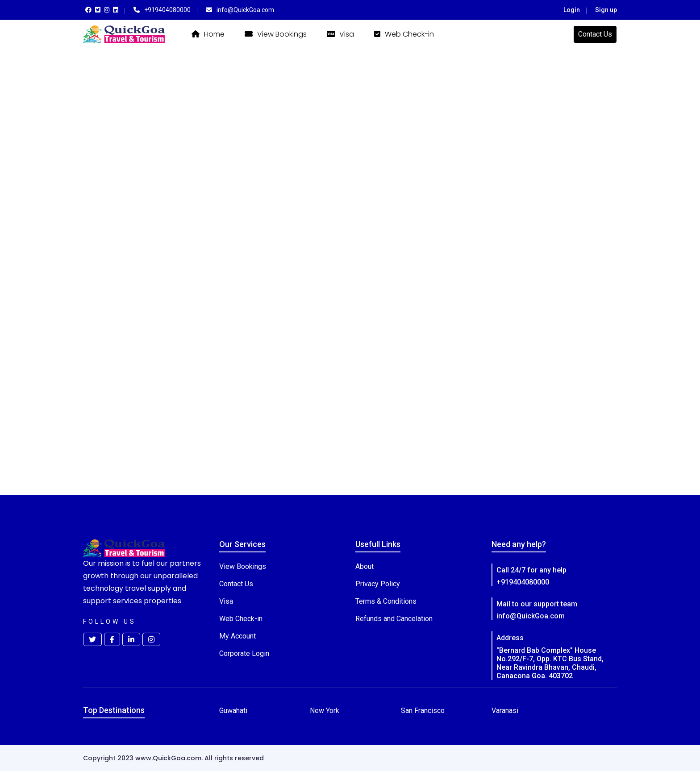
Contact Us (595, 34)
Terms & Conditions (386, 601)
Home (208, 34)
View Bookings (276, 34)
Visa (340, 34)
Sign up (606, 10)
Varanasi (505, 711)
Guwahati (233, 711)
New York (325, 711)
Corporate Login (244, 653)
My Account (237, 636)
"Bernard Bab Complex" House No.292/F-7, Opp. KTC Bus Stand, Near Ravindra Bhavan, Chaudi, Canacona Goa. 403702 (550, 663)
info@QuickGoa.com (531, 616)
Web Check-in (404, 34)
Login (572, 10)
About (365, 566)
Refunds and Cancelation (394, 619)
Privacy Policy (378, 584)
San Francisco (423, 711)
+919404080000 (523, 582)
